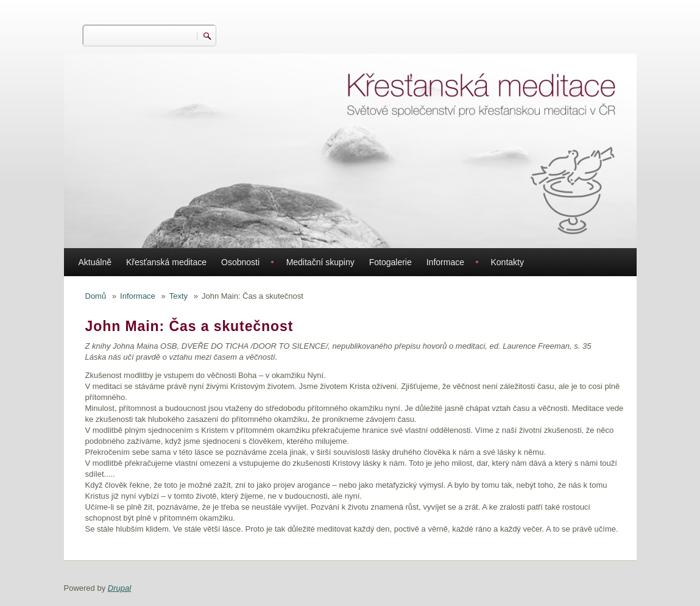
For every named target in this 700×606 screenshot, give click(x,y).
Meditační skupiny (320, 262)
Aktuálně (95, 262)
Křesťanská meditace (166, 262)
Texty (179, 296)
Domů (96, 296)
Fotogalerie (391, 262)
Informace (445, 262)
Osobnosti (240, 262)
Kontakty (507, 262)
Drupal (119, 588)
